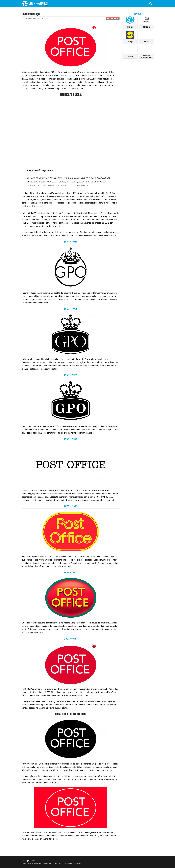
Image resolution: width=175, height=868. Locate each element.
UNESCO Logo (146, 27)
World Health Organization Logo (146, 56)
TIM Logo (130, 56)
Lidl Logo (130, 41)
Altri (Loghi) (43, 18)
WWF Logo (146, 41)
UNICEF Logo (130, 27)
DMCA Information (67, 864)
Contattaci (80, 864)
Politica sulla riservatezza (32, 864)
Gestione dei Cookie (51, 864)
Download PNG (113, 18)
